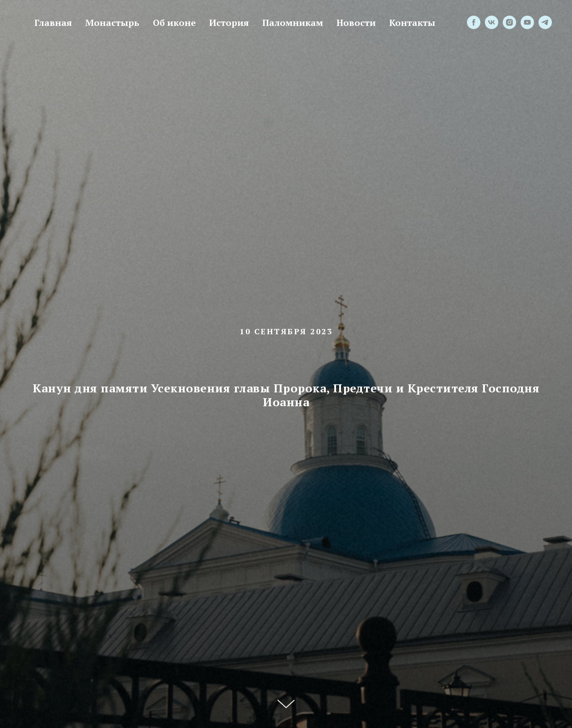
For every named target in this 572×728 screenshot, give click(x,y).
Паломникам (293, 23)
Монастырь (112, 23)
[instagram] (509, 22)
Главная (53, 23)
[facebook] (474, 22)
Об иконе (174, 23)
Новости (356, 23)
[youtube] (527, 22)
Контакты (412, 23)
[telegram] (545, 22)
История (229, 23)
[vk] (492, 22)
